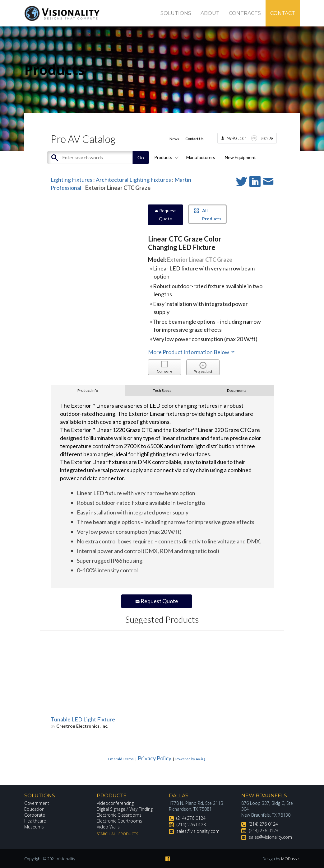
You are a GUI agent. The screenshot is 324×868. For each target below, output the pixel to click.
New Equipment (240, 157)
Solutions (176, 13)
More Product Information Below (192, 352)
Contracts (245, 13)
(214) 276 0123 (191, 825)
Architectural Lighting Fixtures (133, 180)
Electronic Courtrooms (119, 821)
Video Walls (108, 827)
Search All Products (117, 834)
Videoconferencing (115, 803)
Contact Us (194, 139)
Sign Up (267, 138)
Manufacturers (201, 157)
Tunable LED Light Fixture (83, 719)
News (174, 139)
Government (37, 803)
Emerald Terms (121, 759)
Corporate (35, 815)
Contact (283, 13)
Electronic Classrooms (119, 815)
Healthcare (35, 821)
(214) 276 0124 (191, 818)
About (210, 13)
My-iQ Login (237, 138)
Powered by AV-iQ (190, 759)
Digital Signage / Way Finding (125, 809)
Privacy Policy (155, 758)
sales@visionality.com (198, 831)
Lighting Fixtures (72, 180)
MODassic (290, 859)
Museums (34, 827)
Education (34, 809)
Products (165, 157)
